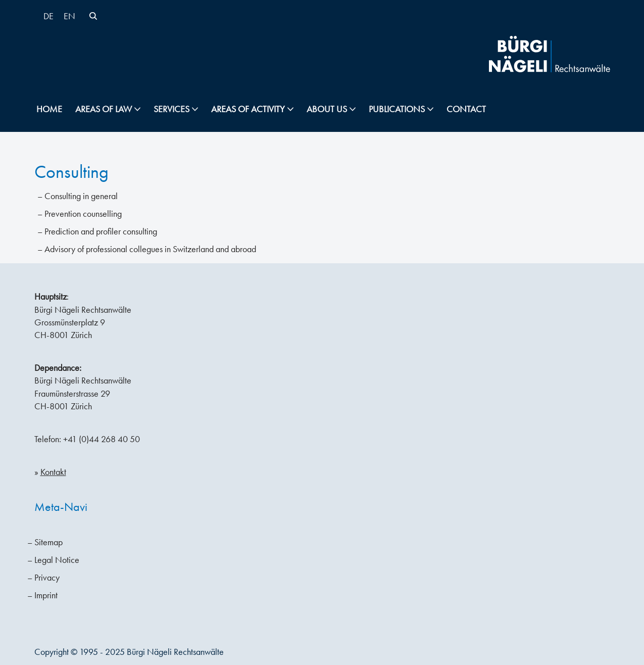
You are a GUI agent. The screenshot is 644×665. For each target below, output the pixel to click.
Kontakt (53, 472)
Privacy (47, 578)
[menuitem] (48, 16)
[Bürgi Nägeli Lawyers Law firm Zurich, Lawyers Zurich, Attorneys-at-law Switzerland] (550, 54)
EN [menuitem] (69, 16)
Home (49, 109)
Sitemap (48, 542)
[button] (137, 109)
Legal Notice (57, 560)
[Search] (93, 16)
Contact (466, 109)
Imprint (46, 595)
